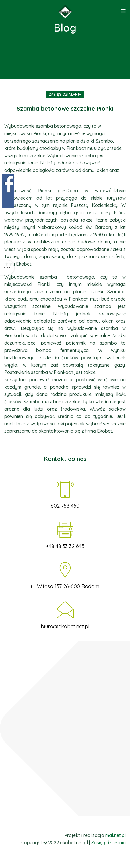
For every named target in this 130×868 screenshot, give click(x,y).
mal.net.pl (116, 835)
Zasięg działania (65, 94)
